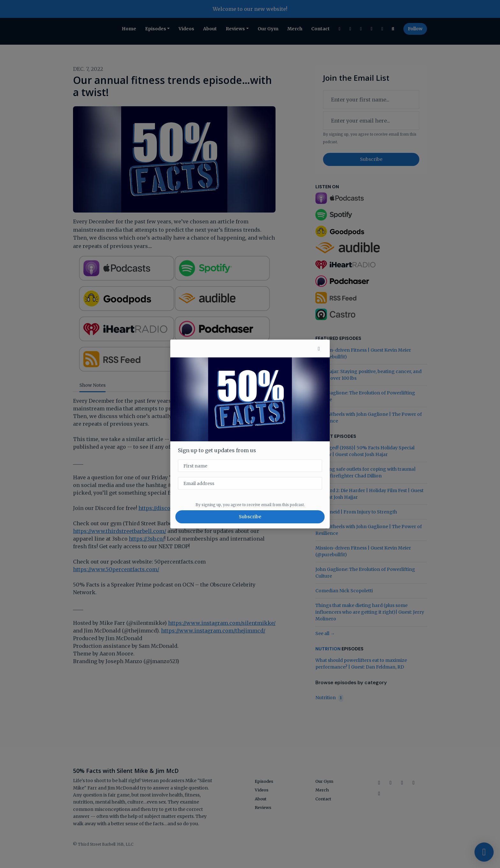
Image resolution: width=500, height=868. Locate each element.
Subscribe (250, 517)
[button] (319, 348)
